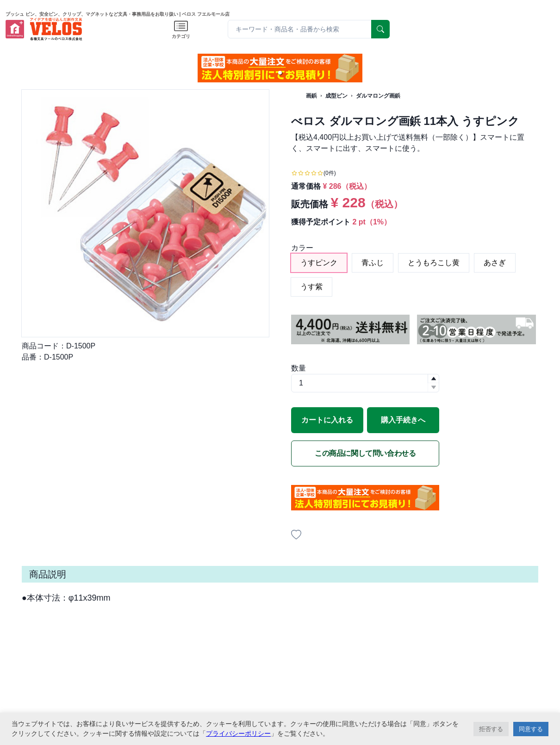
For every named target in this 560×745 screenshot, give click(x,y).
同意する (531, 729)
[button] (280, 73)
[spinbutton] (365, 383)
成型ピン (336, 96)
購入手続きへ (403, 420)
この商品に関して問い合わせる (365, 453)
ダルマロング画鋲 (378, 96)
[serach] (380, 29)
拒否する (491, 729)
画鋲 (311, 96)
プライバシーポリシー (238, 733)
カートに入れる (327, 420)
